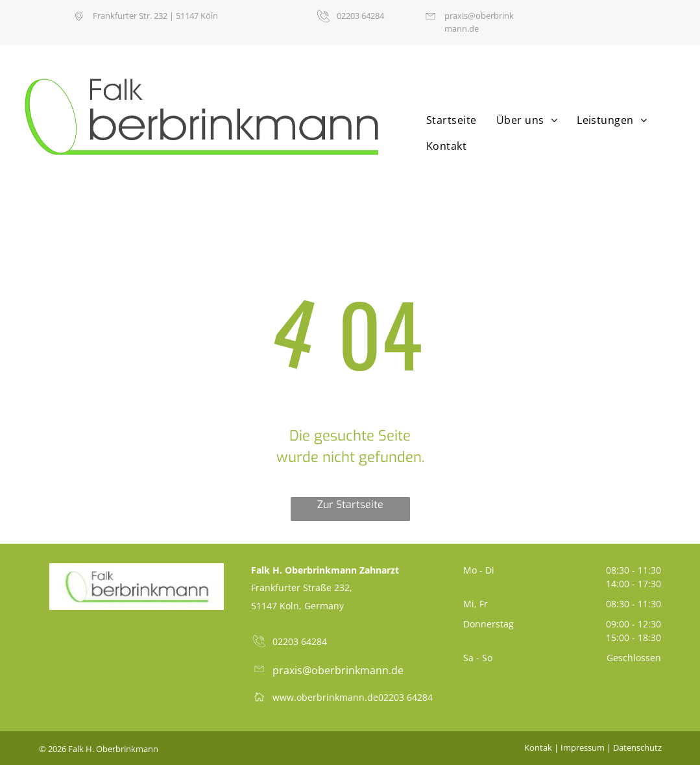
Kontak (538, 747)
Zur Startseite (350, 504)
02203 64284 (405, 697)
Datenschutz (637, 747)
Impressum (583, 747)
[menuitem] (448, 120)
